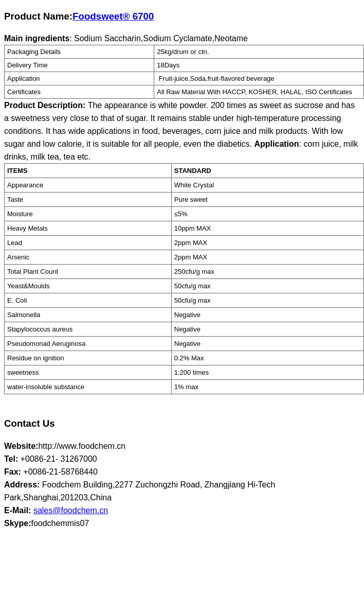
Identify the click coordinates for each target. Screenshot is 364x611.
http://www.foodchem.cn (82, 446)
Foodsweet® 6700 (113, 16)
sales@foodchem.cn (71, 510)
